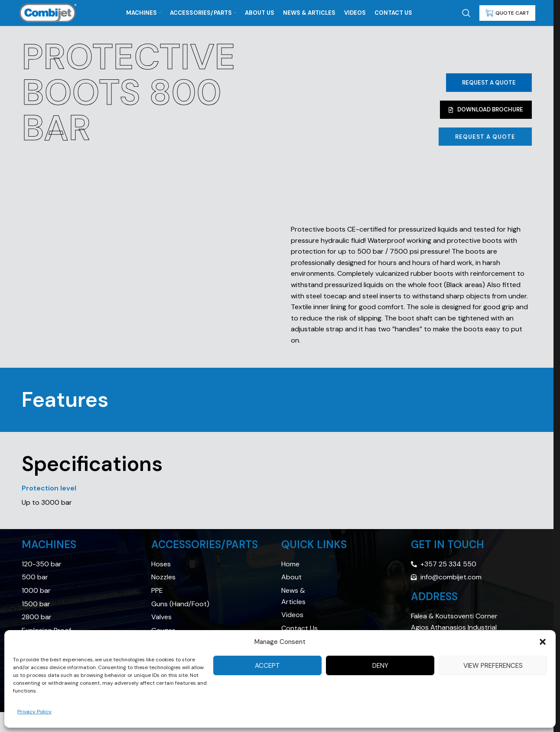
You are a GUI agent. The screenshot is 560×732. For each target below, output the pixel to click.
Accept (267, 666)
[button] (543, 642)
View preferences (493, 666)
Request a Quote (489, 83)
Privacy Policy (34, 712)
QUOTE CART (507, 13)
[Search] (466, 13)
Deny (380, 666)
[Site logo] (48, 12)
